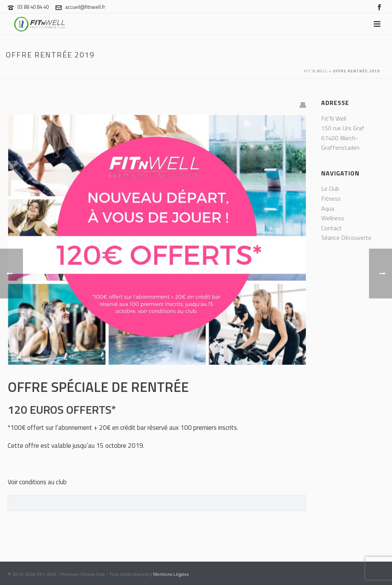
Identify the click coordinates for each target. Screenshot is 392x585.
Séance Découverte (346, 238)
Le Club (330, 188)
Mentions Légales (171, 574)
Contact (332, 228)
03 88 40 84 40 (33, 7)
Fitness (331, 198)
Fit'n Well (316, 71)
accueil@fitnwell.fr (85, 7)
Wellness (333, 218)
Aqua (328, 208)
